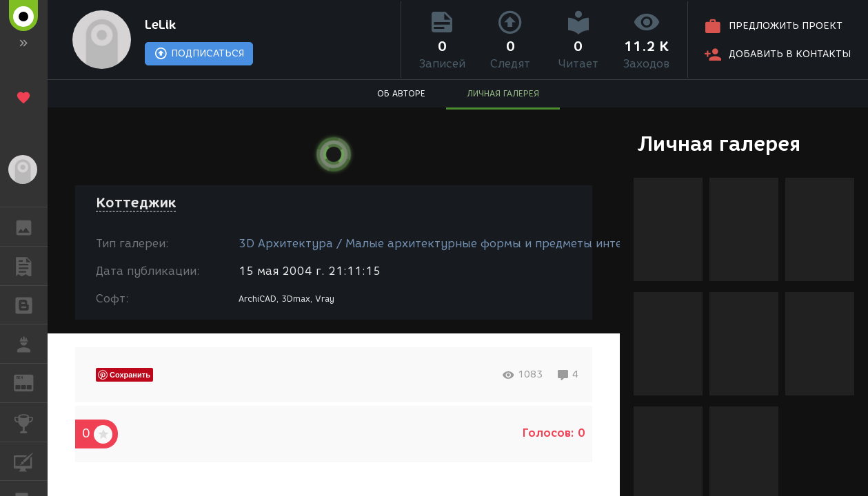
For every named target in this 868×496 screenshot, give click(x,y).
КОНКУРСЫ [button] (31, 422)
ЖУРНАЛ (31, 382)
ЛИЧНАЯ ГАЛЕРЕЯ (503, 93)
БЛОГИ (31, 304)
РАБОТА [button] (31, 344)
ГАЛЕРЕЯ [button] (31, 227)
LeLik (160, 25)
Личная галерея (719, 144)
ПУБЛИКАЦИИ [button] (31, 266)
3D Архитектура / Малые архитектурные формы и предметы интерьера (448, 244)
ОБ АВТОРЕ (401, 93)
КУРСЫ (31, 461)
